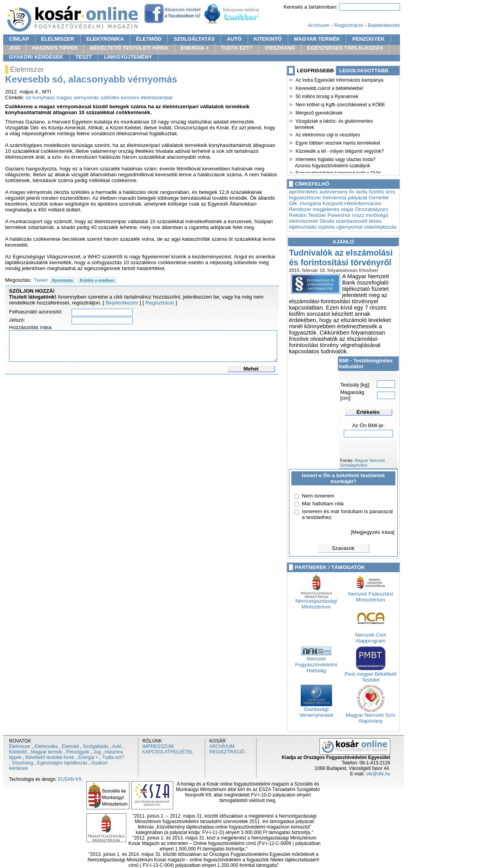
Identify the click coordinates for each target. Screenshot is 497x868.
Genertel (379, 198)
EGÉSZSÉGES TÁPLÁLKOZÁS (345, 48)
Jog (97, 752)
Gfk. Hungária (305, 203)
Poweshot (339, 215)
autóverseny (334, 192)
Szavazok (343, 548)
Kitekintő (18, 752)
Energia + (88, 757)
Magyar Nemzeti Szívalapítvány (362, 463)
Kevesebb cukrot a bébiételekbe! (329, 88)
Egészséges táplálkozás (62, 763)
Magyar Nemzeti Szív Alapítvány (371, 716)
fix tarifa (358, 192)
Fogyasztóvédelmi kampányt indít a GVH (338, 172)
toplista (327, 227)
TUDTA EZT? (237, 48)
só (29, 98)
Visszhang (22, 763)
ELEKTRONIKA (105, 39)
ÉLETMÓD (149, 39)
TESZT (84, 57)
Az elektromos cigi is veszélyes (327, 134)
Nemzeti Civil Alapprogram (371, 635)
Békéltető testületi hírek (50, 757)
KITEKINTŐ (268, 39)
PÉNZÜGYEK (369, 39)
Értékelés (368, 412)
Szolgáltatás (96, 746)
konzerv (130, 98)
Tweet (41, 280)
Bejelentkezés (384, 25)
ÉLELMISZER (57, 39)
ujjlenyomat (349, 227)
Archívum (319, 25)
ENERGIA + (195, 48)
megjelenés (326, 209)
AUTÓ (234, 39)
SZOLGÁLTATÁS (194, 39)
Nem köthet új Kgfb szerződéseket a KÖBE (340, 104)
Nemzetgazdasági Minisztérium (316, 601)
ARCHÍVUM (222, 746)
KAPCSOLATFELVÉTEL (168, 752)
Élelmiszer (20, 746)
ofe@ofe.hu (378, 774)
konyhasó (44, 98)
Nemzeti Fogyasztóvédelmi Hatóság (316, 662)
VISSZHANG (280, 48)
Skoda (327, 221)
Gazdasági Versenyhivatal (316, 710)
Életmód (70, 746)
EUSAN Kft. (70, 779)
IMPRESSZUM (158, 746)
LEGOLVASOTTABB (364, 71)
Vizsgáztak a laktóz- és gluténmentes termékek (334, 123)
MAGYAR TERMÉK (317, 39)
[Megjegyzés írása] (373, 532)
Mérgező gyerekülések (319, 112)
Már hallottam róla (323, 504)
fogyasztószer (305, 198)
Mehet (251, 369)
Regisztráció (349, 25)
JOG (14, 48)
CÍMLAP (19, 39)
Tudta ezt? (113, 757)
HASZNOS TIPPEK (55, 48)
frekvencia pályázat (345, 198)
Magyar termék (47, 752)
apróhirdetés (303, 192)
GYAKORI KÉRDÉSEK (36, 57)
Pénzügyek (78, 752)
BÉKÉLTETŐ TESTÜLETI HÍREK (129, 48)
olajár (347, 209)
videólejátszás (380, 227)
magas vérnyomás (78, 98)
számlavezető (352, 221)
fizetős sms (382, 192)
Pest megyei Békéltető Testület (371, 675)
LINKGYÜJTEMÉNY (128, 57)
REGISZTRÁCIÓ (227, 752)
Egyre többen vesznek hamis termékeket (337, 142)
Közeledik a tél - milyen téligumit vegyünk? (339, 150)
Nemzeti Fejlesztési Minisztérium (371, 594)
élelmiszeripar (157, 98)
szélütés (110, 98)
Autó (117, 746)
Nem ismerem (318, 496)
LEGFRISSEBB (315, 71)
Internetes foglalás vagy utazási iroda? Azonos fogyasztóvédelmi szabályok (335, 162)
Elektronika (46, 746)
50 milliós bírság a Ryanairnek (327, 96)
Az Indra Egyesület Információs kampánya (339, 79)
